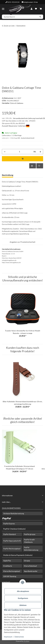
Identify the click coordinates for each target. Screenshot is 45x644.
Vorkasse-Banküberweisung (14, 513)
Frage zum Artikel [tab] (24, 175)
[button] (32, 9)
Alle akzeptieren (23, 591)
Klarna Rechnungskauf (12, 571)
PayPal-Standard (10, 534)
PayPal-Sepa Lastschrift (12, 541)
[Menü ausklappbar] (3, 8)
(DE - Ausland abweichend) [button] (26, 138)
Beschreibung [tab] (8, 175)
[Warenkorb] (41, 9)
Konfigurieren (23, 598)
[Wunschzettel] (36, 9)
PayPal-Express (9, 524)
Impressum (8, 637)
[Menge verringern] (5, 152)
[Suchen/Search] (20, 17)
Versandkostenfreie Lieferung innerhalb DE (29, 118)
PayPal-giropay (30, 534)
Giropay (27, 561)
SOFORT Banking (10, 576)
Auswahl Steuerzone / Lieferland (16, 126)
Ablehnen (23, 605)
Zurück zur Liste (9, 26)
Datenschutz (19, 637)
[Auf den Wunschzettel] (40, 166)
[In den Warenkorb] (4, 33)
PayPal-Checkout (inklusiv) (14, 529)
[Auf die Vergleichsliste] (33, 166)
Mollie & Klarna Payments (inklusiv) (18, 555)
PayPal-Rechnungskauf (12, 549)
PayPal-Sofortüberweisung (31, 549)
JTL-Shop (26, 641)
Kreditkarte (8, 566)
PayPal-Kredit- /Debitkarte (30, 541)
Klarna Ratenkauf (30, 566)
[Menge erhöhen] (40, 152)
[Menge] (19, 152)
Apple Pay (7, 561)
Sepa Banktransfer (31, 571)
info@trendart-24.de (31, 2)
